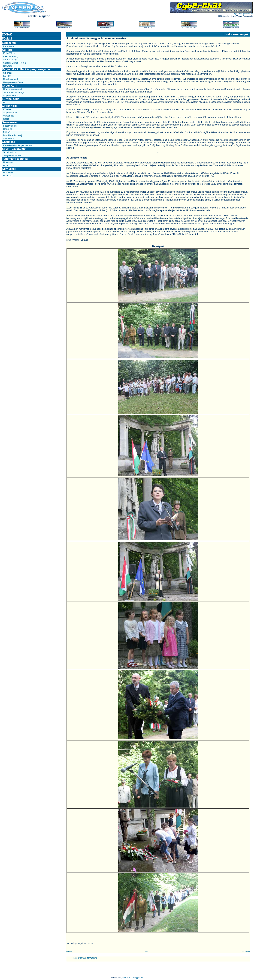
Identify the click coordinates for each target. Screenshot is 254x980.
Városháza (9, 116)
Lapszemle (9, 43)
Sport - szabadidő (14, 149)
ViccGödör (8, 138)
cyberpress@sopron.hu (243, 14)
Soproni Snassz (11, 96)
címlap (69, 952)
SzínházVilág (10, 60)
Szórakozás (10, 122)
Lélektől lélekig (11, 56)
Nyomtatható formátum (85, 958)
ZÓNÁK (7, 35)
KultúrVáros (9, 53)
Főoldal (7, 39)
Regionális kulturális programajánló (26, 69)
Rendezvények (11, 79)
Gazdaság (9, 142)
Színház (7, 73)
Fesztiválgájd (10, 126)
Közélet (7, 109)
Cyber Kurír (10, 86)
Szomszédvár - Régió (14, 92)
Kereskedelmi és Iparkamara (18, 145)
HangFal (7, 129)
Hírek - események (13, 89)
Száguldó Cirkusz (12, 155)
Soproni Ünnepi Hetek (14, 63)
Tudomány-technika (15, 159)
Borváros (8, 66)
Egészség (8, 165)
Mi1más (7, 132)
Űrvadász (8, 162)
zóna (147, 952)
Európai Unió (11, 99)
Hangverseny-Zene (13, 82)
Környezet (9, 169)
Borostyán (8, 172)
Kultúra (7, 50)
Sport (6, 119)
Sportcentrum (10, 152)
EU (5, 102)
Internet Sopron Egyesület (133, 978)
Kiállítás (7, 76)
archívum (246, 952)
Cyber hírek (10, 106)
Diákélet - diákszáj (13, 135)
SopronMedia (10, 113)
